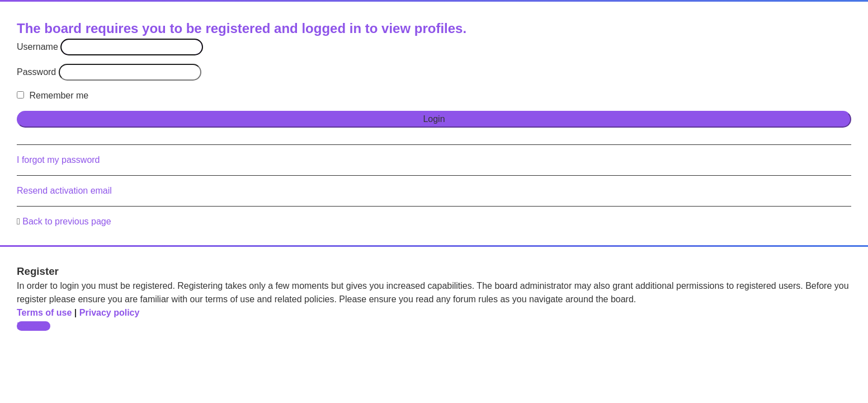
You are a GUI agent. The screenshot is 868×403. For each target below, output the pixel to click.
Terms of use (44, 313)
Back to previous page (67, 221)
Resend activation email (64, 191)
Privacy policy (110, 313)
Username (37, 47)
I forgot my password (58, 160)
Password (36, 72)
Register (34, 326)
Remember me (53, 95)
